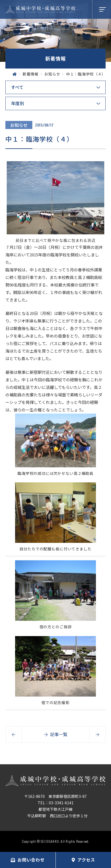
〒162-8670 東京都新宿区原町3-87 (55, 796)
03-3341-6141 (61, 803)
